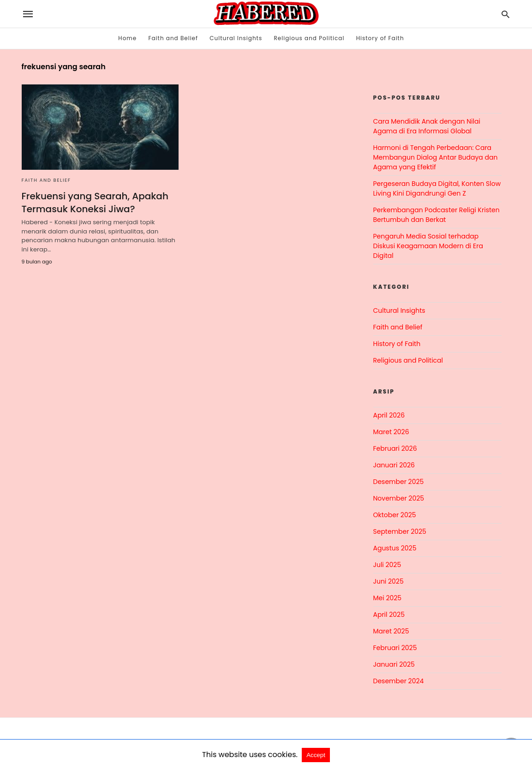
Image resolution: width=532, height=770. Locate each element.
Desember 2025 (399, 482)
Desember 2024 (399, 681)
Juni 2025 (389, 581)
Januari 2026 (394, 465)
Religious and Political (309, 38)
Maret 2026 (391, 432)
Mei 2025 (388, 598)
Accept (316, 755)
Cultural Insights (236, 38)
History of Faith (380, 38)
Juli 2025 (387, 565)
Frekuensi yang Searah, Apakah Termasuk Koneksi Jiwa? (95, 203)
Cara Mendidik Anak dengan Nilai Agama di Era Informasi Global (427, 126)
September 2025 (400, 531)
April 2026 (389, 415)
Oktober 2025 (395, 515)
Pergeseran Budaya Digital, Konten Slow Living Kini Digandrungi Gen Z (437, 188)
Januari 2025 (394, 664)
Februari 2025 (395, 648)
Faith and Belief (173, 38)
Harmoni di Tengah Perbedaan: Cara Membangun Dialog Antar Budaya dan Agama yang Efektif (436, 157)
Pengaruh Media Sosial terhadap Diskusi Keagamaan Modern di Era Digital (428, 246)
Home (127, 38)
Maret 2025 (391, 631)
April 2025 (389, 615)
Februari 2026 (395, 448)
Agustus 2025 (395, 548)
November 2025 (399, 498)
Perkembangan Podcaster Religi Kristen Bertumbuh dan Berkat (436, 215)
